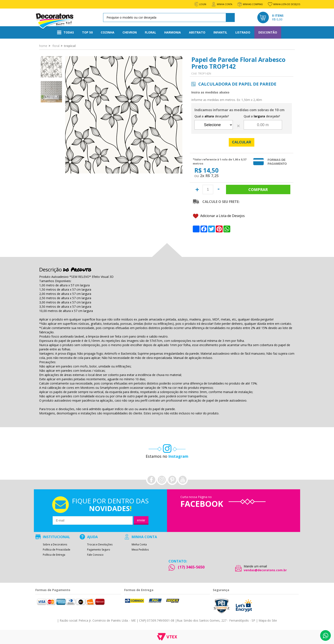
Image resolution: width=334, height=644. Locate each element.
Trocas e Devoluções (100, 545)
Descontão (268, 32)
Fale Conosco (95, 555)
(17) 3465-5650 (191, 567)
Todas (66, 32)
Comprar (258, 189)
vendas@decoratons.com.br (265, 570)
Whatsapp (325, 635)
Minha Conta (139, 545)
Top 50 (87, 32)
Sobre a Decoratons (55, 545)
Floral (150, 32)
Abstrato (197, 32)
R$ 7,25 (212, 176)
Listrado (243, 32)
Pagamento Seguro (99, 550)
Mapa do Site (268, 620)
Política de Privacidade (57, 550)
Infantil (220, 32)
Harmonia (173, 32)
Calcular (242, 142)
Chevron (130, 32)
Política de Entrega (54, 555)
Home (43, 46)
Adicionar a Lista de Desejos (219, 216)
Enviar (141, 520)
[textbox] (168, 17)
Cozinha (108, 32)
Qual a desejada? (212, 116)
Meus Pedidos (140, 550)
